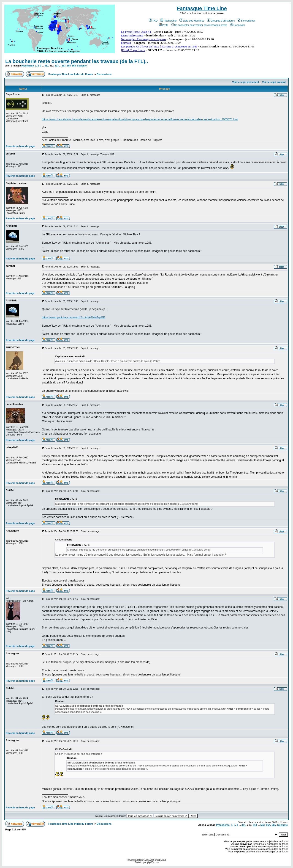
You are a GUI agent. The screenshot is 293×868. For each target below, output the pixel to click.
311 (47, 66)
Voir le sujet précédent (246, 82)
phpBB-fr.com (153, 862)
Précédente (28, 66)
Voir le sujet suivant (274, 82)
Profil (163, 25)
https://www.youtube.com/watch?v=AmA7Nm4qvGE (73, 317)
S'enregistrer (246, 21)
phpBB (140, 860)
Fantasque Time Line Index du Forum (71, 74)
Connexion (238, 25)
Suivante (82, 66)
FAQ (153, 21)
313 (57, 66)
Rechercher (168, 21)
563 (64, 66)
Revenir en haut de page (20, 146)
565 (74, 66)
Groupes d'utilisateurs (221, 21)
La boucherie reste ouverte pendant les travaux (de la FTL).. (77, 61)
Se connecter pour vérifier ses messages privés (199, 25)
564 (69, 66)
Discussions (104, 74)
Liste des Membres (192, 21)
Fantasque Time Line (202, 8)
